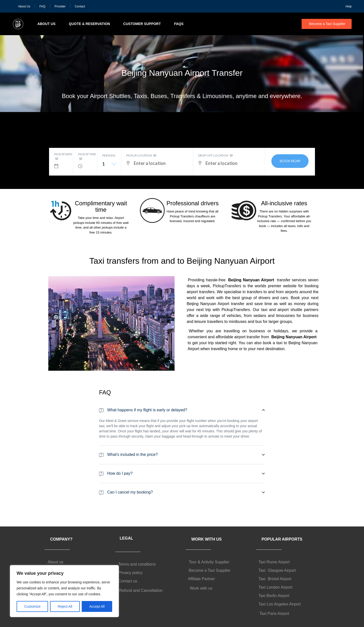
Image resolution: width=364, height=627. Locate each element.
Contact (80, 6)
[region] (64, 591)
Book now (290, 161)
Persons (109, 155)
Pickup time (87, 157)
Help (349, 6)
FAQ (42, 6)
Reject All (65, 606)
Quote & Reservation (89, 24)
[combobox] (109, 166)
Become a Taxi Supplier (327, 24)
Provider (60, 6)
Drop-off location (216, 156)
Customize (32, 606)
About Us (24, 6)
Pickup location (142, 156)
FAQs (179, 24)
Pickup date (63, 157)
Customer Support (142, 24)
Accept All (97, 606)
